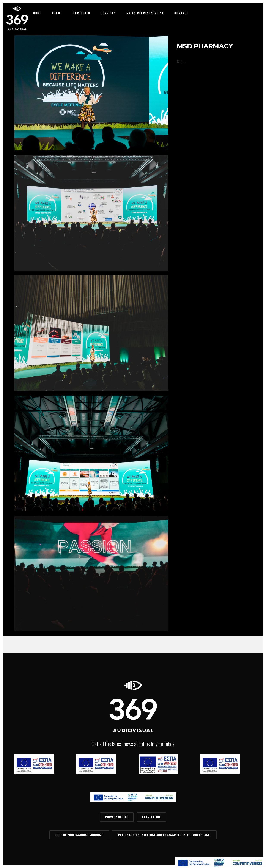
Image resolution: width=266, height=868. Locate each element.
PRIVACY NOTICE (117, 817)
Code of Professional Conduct (79, 835)
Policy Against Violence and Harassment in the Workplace (164, 835)
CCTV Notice (151, 817)
